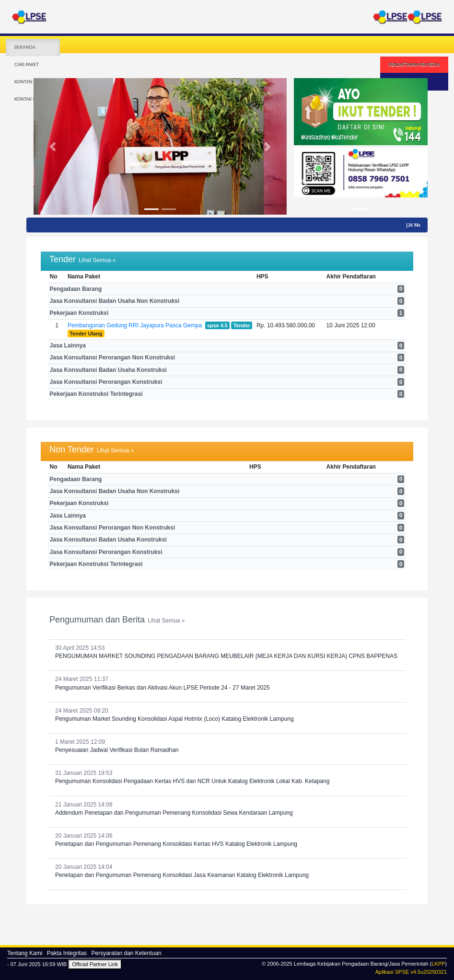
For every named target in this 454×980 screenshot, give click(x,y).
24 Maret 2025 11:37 (227, 684)
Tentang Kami (25, 953)
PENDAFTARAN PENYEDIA (414, 64)
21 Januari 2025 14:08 (227, 809)
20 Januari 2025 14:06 (227, 840)
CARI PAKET (27, 64)
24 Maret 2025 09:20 (227, 715)
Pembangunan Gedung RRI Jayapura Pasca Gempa (135, 325)
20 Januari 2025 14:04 (227, 871)
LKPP (438, 964)
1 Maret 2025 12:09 (227, 746)
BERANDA (25, 47)
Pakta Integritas (67, 953)
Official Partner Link (95, 964)
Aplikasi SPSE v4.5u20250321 (411, 972)
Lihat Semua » (97, 260)
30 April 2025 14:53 (227, 652)
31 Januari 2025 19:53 (227, 778)
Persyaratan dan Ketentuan (126, 953)
